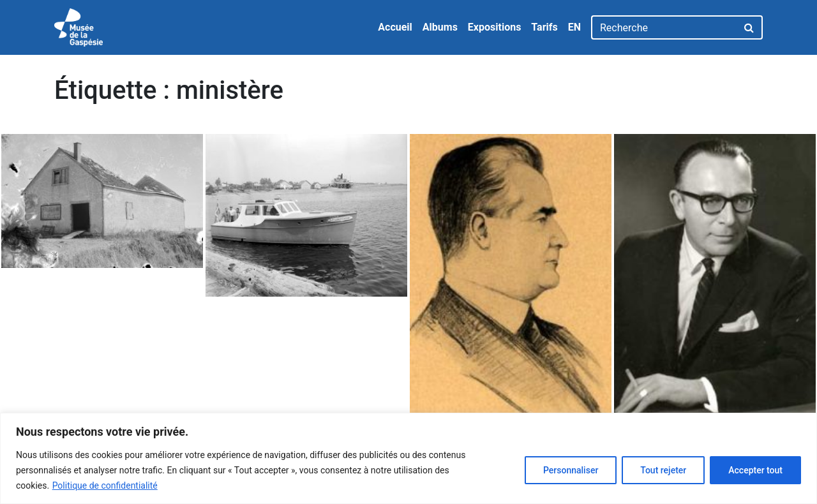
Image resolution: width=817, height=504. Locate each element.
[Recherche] (664, 27)
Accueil (395, 27)
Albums (440, 27)
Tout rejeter (663, 470)
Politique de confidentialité (105, 485)
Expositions (495, 27)
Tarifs (544, 27)
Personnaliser (571, 470)
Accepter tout (755, 470)
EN (574, 27)
